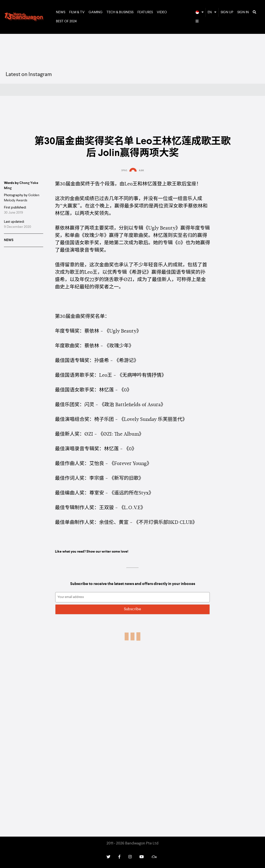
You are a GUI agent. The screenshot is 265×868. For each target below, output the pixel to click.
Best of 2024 (66, 21)
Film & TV (77, 12)
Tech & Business (120, 12)
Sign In (243, 12)
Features (145, 12)
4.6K (141, 170)
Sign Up (227, 12)
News (61, 12)
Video (162, 12)
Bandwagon (24, 17)
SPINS (124, 170)
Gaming (96, 12)
